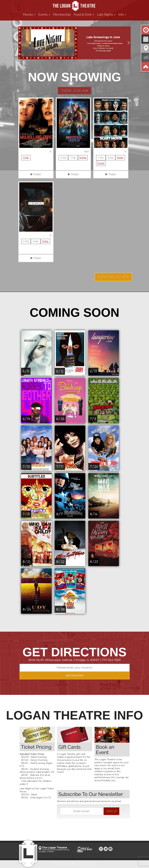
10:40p (101, 163)
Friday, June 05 (75, 91)
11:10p (26, 158)
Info (122, 15)
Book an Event (105, 750)
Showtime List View (113, 277)
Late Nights (106, 15)
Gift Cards (70, 747)
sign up (111, 811)
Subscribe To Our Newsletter (91, 794)
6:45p (36, 241)
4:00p (26, 241)
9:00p (45, 241)
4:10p (101, 158)
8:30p (120, 158)
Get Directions (74, 675)
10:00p (83, 158)
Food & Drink (84, 15)
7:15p (73, 158)
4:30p (63, 158)
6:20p (110, 158)
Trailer (36, 174)
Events (44, 15)
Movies (29, 15)
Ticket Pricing (36, 747)
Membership (62, 15)
